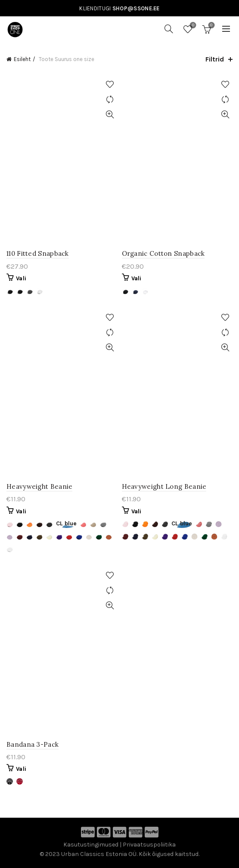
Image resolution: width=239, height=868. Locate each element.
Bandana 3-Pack (33, 744)
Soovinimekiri (192, 26)
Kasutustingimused (91, 845)
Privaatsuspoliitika (149, 845)
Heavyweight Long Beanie (164, 486)
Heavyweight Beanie (39, 486)
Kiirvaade (110, 115)
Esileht (22, 59)
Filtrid (215, 59)
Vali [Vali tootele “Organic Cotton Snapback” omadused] (137, 278)
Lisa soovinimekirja (110, 84)
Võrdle (110, 100)
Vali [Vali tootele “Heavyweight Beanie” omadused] (21, 511)
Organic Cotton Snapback (163, 253)
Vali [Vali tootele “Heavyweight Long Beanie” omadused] (137, 511)
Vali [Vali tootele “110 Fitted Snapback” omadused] (21, 278)
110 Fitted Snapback (38, 253)
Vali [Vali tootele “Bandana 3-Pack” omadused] (21, 769)
